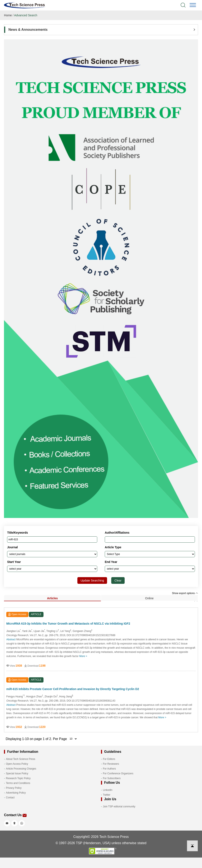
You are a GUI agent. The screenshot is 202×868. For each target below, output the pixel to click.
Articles (52, 598)
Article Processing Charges (21, 769)
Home (8, 15)
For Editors (109, 759)
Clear (118, 580)
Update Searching (92, 580)
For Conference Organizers (118, 773)
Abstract (11, 639)
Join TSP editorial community (119, 807)
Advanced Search (26, 15)
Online (149, 598)
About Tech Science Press (20, 759)
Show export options (185, 593)
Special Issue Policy (17, 773)
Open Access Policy (17, 764)
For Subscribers (112, 778)
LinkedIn (108, 790)
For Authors (109, 769)
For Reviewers (111, 764)
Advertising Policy (16, 793)
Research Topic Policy (18, 778)
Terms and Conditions (18, 783)
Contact (10, 798)
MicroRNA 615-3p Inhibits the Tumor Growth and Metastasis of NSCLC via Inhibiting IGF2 (68, 624)
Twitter (107, 795)
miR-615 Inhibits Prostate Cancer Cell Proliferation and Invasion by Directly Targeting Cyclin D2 (73, 689)
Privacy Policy (14, 788)
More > (83, 656)
